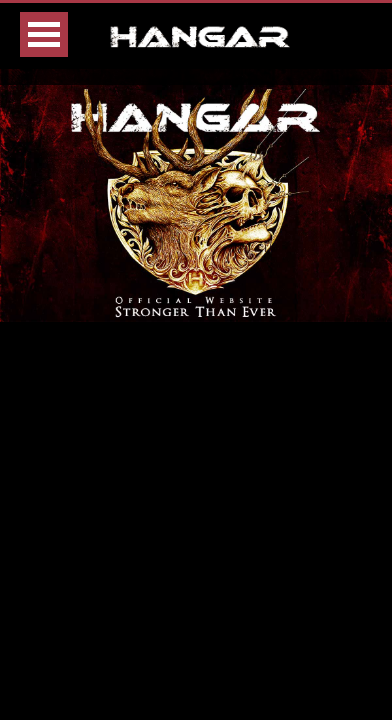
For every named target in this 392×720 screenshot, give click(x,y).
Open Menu (44, 34)
